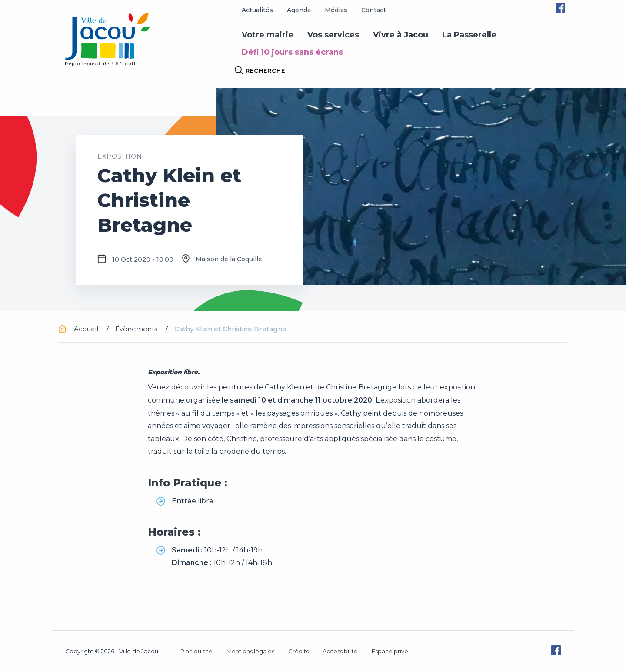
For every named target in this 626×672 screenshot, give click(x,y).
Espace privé (390, 651)
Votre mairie (268, 35)
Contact (374, 10)
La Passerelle (469, 35)
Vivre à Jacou (401, 35)
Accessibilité (340, 651)
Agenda (299, 10)
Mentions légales (250, 651)
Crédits (298, 651)
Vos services (333, 35)
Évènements (137, 329)
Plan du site (196, 651)
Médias (336, 10)
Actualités (257, 10)
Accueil (79, 329)
